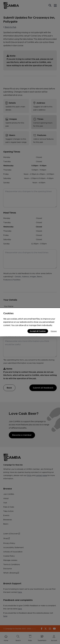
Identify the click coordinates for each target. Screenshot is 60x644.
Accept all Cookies (38, 331)
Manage (54, 331)
